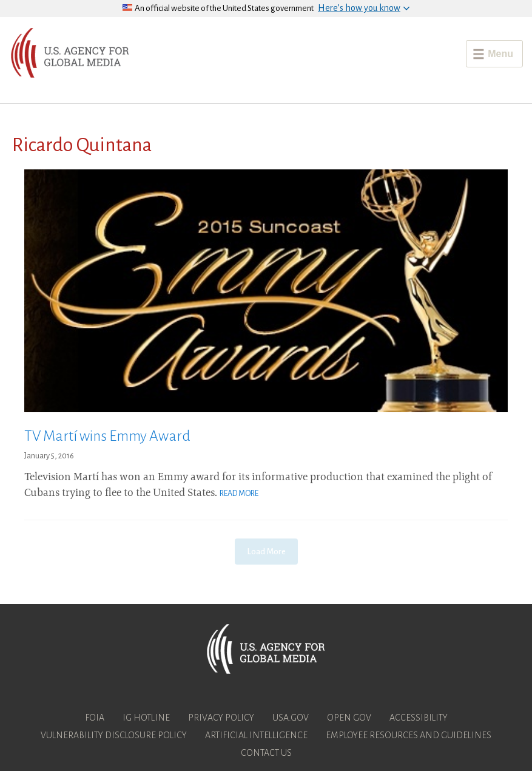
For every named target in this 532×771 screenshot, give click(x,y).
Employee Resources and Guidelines (409, 735)
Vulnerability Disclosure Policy (114, 735)
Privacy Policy (221, 718)
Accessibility (419, 718)
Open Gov (349, 718)
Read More (239, 494)
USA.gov (291, 718)
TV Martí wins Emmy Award (107, 436)
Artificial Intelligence (256, 735)
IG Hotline (146, 718)
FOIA (95, 718)
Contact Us (266, 753)
